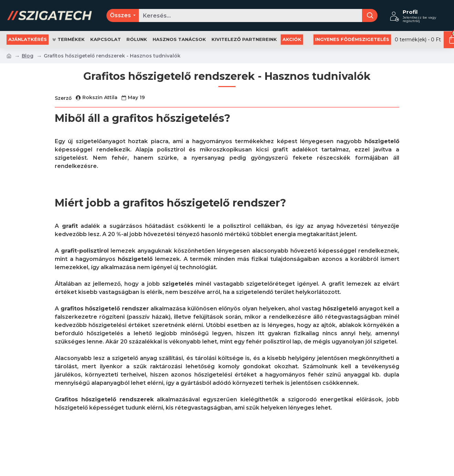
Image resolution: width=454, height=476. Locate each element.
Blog (28, 56)
